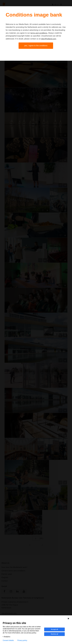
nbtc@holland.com (49, 39)
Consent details (8, 640)
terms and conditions (39, 33)
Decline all (54, 634)
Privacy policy (22, 640)
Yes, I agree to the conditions (36, 46)
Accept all (54, 629)
